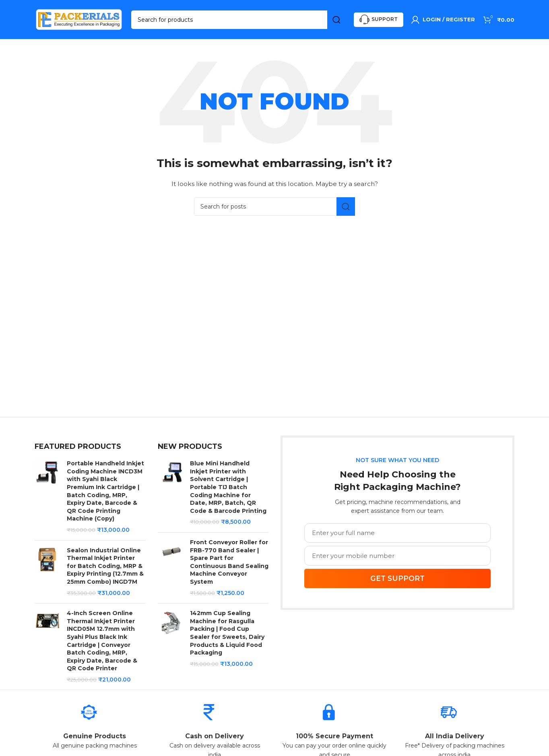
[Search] (238, 20)
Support (379, 20)
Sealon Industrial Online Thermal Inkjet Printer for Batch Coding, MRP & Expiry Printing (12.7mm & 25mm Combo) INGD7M (105, 567)
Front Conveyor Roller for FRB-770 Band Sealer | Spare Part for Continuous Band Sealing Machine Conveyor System (229, 563)
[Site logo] (79, 20)
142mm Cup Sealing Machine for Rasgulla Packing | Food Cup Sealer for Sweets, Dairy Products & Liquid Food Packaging (227, 634)
